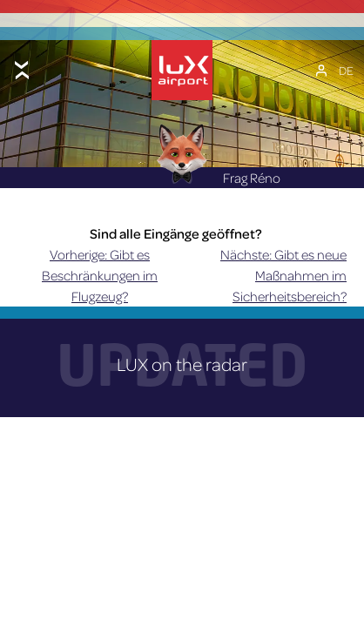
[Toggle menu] (22, 70)
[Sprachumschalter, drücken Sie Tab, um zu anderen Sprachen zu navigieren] (346, 71)
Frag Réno (218, 178)
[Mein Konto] (321, 71)
